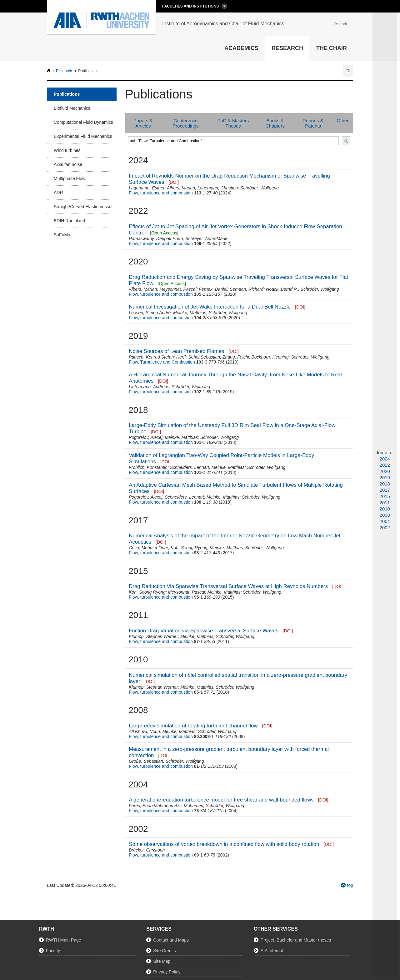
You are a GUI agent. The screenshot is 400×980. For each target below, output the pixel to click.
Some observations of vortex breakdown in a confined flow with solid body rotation (224, 844)
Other (342, 121)
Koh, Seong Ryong (189, 548)
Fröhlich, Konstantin (148, 467)
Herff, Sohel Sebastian (198, 357)
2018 (385, 484)
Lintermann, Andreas (149, 387)
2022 (385, 465)
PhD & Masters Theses (233, 123)
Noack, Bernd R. (282, 289)
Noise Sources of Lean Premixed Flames (176, 351)
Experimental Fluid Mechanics (83, 136)
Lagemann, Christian (218, 188)
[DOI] (174, 182)
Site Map (162, 961)
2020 (385, 471)
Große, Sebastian (146, 761)
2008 (385, 515)
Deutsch (341, 24)
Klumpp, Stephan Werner (153, 636)
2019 (385, 477)
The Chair (332, 48)
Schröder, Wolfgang (260, 188)
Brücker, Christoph (147, 850)
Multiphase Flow (70, 178)
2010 (385, 509)
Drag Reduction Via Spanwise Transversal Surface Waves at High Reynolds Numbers (228, 586)
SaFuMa (62, 235)
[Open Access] (164, 233)
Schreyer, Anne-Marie (206, 239)
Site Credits (164, 951)
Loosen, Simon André (150, 313)
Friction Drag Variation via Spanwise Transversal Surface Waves (203, 631)
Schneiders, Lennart (190, 467)
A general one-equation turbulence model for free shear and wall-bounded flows (221, 800)
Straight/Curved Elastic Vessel (83, 207)
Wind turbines (67, 150)
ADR (58, 193)
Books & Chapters (275, 123)
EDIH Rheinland (69, 221)
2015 (385, 496)
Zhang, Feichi (236, 357)
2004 (385, 521)
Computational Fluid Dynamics (83, 122)
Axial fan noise (68, 164)
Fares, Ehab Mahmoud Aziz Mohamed (166, 806)
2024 (385, 459)
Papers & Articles (143, 123)
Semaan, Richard (247, 289)
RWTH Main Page (64, 940)
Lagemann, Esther (147, 188)
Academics (241, 48)
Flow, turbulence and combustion (161, 193)
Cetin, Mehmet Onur (148, 548)
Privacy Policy (167, 972)
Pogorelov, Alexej (145, 437)
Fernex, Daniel (213, 289)
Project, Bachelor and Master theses (296, 940)
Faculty (53, 951)
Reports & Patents (313, 123)
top (350, 885)
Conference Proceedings (185, 123)
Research (287, 48)
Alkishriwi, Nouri (144, 731)
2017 (385, 490)
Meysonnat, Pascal (178, 289)
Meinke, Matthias (190, 313)
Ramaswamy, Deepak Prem (156, 239)
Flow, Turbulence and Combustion (162, 362)
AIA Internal (272, 951)
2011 (385, 503)
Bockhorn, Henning (270, 357)
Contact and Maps (171, 940)
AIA (49, 71)
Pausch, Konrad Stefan (151, 357)
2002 (385, 528)
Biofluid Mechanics (72, 108)
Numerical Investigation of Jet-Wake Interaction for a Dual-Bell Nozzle (210, 307)
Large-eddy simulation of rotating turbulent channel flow (193, 726)
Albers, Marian (181, 188)
